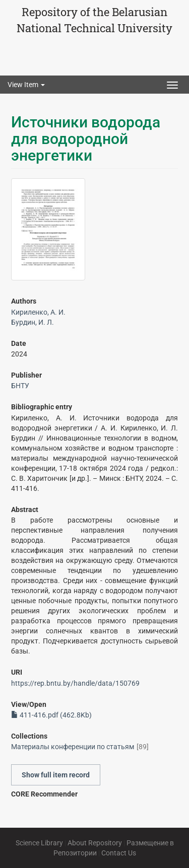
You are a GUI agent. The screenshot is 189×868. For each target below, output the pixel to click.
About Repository (95, 843)
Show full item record (56, 775)
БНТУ (20, 386)
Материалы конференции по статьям (73, 747)
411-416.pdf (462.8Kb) (51, 715)
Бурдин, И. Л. (33, 322)
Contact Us (119, 853)
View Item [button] (26, 85)
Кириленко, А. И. (38, 312)
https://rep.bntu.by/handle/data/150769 (75, 683)
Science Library (39, 843)
